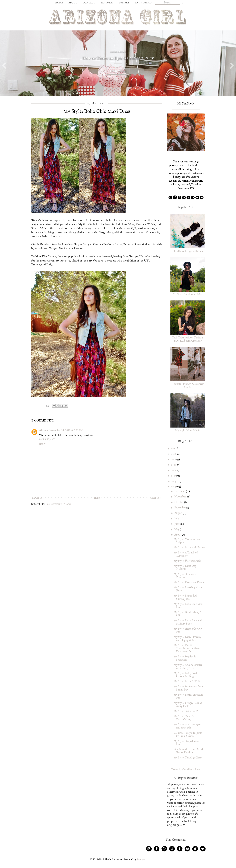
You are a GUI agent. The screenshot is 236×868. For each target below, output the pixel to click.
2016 (174, 470)
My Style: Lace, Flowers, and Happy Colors (187, 639)
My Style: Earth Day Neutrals (185, 568)
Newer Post (38, 498)
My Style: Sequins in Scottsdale (185, 658)
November (180, 497)
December (180, 491)
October (179, 502)
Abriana (44, 430)
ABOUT (73, 3)
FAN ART (124, 3)
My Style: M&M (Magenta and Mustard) (188, 726)
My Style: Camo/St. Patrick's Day (184, 718)
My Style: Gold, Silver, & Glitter (188, 614)
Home (97, 498)
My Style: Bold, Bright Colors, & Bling (186, 675)
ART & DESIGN (144, 3)
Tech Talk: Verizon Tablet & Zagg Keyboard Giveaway (188, 339)
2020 (174, 449)
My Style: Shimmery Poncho (185, 576)
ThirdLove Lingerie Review (188, 251)
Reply (42, 444)
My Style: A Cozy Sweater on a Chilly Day (188, 667)
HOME (59, 3)
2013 (174, 487)
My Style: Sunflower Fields (188, 295)
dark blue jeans (47, 439)
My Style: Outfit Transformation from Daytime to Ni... (187, 649)
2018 (174, 459)
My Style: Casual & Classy (188, 758)
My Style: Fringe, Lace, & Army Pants (188, 705)
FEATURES (107, 3)
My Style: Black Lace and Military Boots (188, 622)
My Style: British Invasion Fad (188, 696)
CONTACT (89, 3)
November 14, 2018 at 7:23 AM (66, 430)
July (177, 519)
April (178, 535)
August (179, 513)
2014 (174, 481)
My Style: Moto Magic (188, 430)
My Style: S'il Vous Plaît (187, 561)
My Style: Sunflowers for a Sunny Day (188, 688)
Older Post (156, 498)
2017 (174, 465)
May (177, 530)
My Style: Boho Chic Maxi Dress (188, 606)
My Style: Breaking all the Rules (188, 589)
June (177, 524)
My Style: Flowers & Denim (189, 583)
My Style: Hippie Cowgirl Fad (188, 630)
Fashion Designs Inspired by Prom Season (188, 735)
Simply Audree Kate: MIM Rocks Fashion (188, 751)
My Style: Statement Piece (188, 711)
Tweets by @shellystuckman (186, 769)
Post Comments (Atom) (58, 504)
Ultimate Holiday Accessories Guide (188, 386)
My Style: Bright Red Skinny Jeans (185, 597)
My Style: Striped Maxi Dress (186, 743)
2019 (174, 454)
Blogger (141, 859)
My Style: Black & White (187, 681)
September (180, 508)
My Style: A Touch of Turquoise (186, 554)
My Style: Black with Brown (189, 548)
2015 (174, 476)
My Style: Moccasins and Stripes (187, 541)
